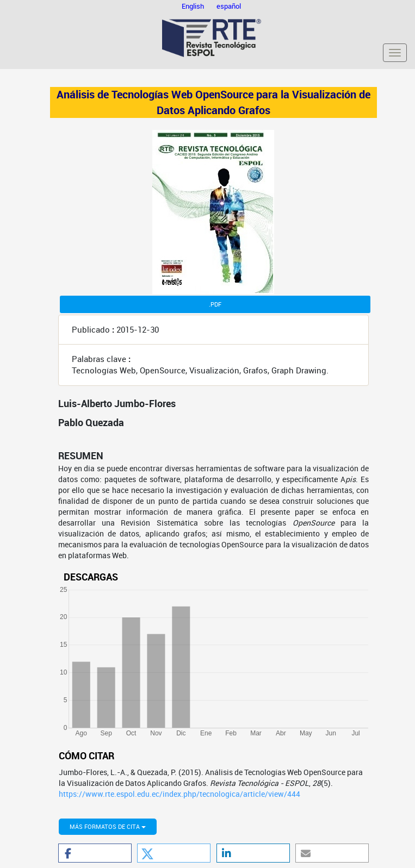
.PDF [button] (215, 304)
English (194, 6)
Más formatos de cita (108, 826)
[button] (95, 853)
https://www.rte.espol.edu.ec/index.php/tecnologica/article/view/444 (179, 794)
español (229, 6)
